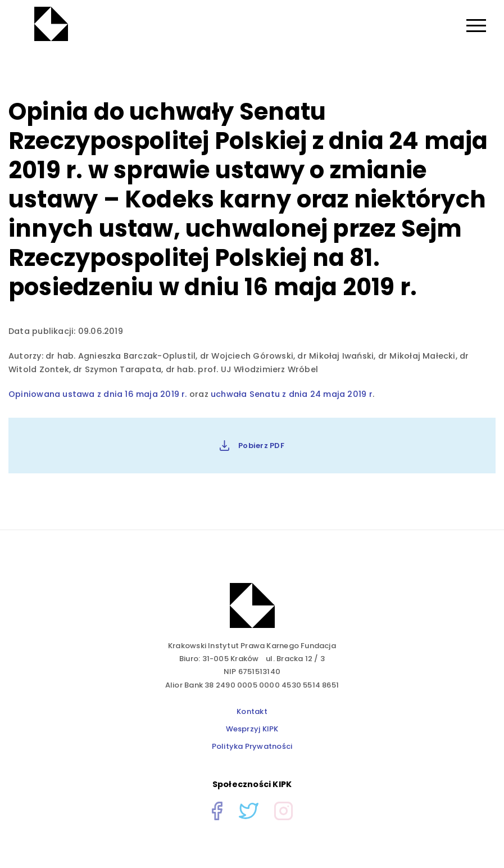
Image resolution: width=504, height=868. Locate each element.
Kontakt (252, 711)
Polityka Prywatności (252, 746)
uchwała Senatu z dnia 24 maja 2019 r (292, 394)
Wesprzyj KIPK (252, 729)
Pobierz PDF (252, 446)
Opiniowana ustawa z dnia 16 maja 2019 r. (99, 394)
